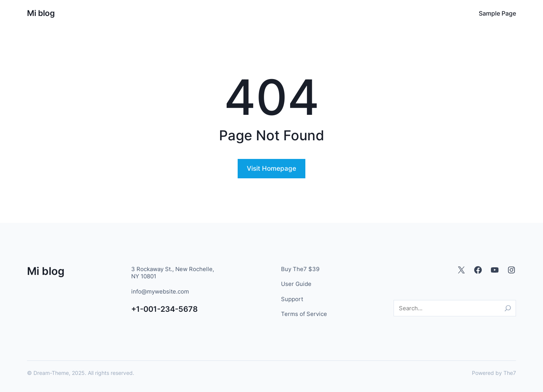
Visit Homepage (271, 168)
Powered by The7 (494, 373)
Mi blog (41, 13)
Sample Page (497, 13)
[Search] (508, 308)
